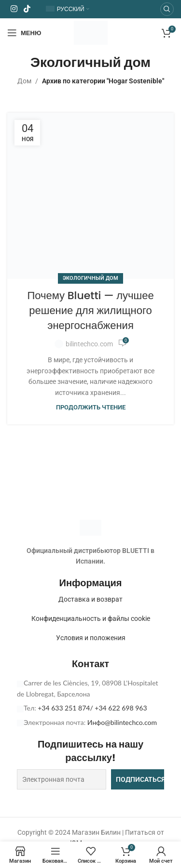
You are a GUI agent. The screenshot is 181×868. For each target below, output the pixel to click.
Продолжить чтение (91, 407)
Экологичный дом (90, 278)
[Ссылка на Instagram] (14, 9)
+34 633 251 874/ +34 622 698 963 (92, 708)
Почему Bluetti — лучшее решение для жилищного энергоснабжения (90, 310)
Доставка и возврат (90, 599)
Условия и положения (91, 638)
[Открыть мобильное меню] (24, 33)
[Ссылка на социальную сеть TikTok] (27, 9)
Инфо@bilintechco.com (122, 722)
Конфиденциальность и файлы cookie (91, 618)
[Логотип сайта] (91, 32)
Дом (24, 81)
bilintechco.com (89, 344)
